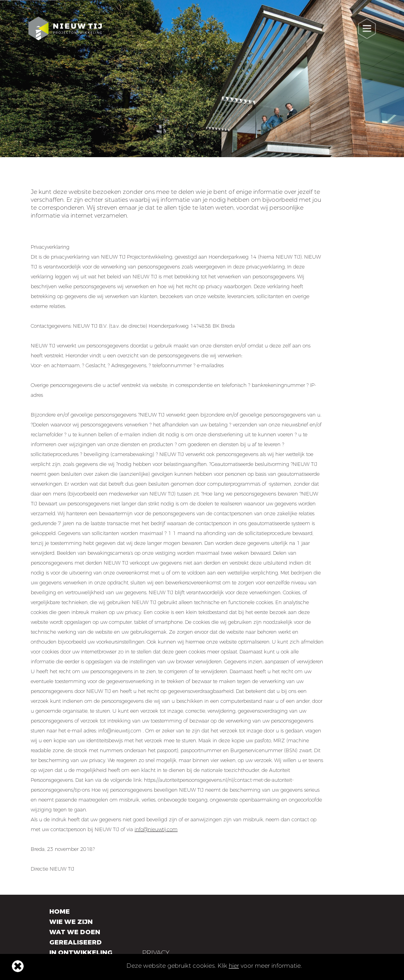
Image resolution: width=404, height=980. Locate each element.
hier (234, 966)
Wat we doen (75, 932)
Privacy (156, 953)
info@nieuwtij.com (156, 830)
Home (60, 911)
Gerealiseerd (76, 942)
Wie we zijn (71, 922)
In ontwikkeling (81, 953)
